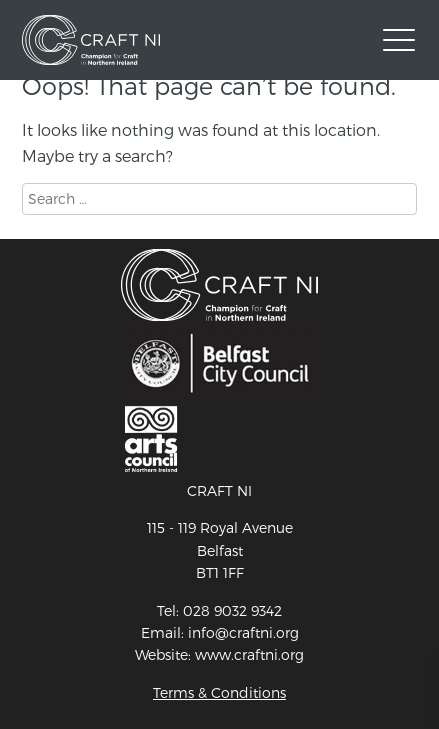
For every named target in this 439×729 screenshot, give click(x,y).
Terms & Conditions (219, 692)
